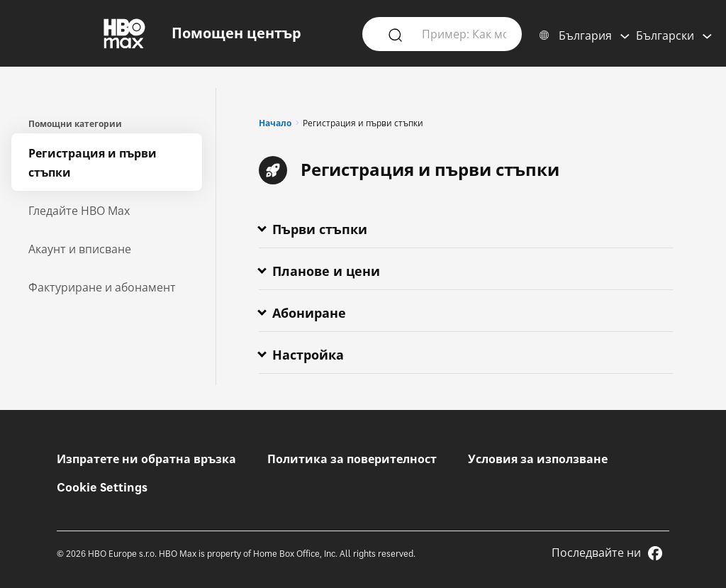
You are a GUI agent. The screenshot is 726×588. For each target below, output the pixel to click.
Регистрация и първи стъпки (93, 163)
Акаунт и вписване (80, 249)
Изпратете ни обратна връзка (146, 459)
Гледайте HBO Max (79, 211)
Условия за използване (538, 459)
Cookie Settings (102, 487)
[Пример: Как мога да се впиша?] (464, 33)
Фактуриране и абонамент (102, 287)
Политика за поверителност (352, 459)
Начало (275, 123)
